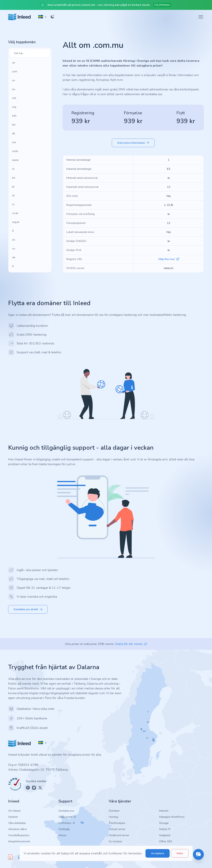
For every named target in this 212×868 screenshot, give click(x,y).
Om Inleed (14, 811)
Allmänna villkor (18, 829)
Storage (164, 823)
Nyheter (13, 817)
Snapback (165, 835)
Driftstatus (67, 823)
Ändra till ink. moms (131, 644)
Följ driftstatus (162, 5)
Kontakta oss (66, 811)
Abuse (62, 835)
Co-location (115, 841)
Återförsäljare (117, 823)
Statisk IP (165, 829)
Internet (164, 811)
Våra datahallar (17, 823)
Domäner (114, 811)
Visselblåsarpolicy (19, 835)
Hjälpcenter (67, 817)
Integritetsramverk (19, 841)
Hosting (113, 817)
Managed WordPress (172, 817)
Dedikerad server (119, 835)
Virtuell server (117, 829)
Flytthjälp (64, 829)
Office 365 (166, 841)
